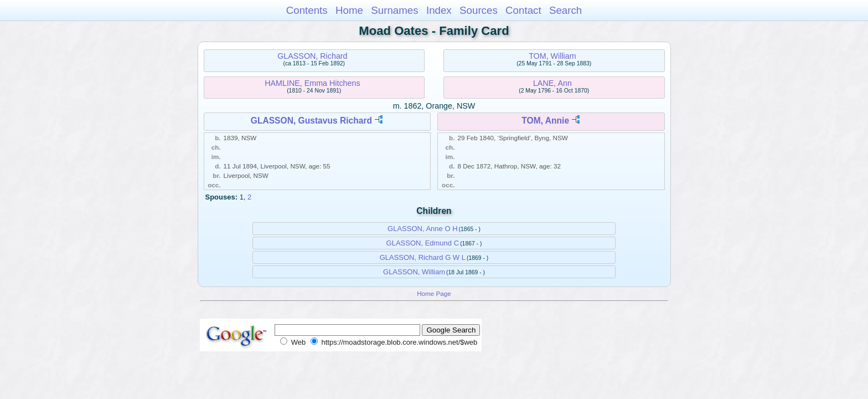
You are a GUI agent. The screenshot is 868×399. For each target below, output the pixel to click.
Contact (523, 10)
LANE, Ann (552, 83)
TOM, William (552, 56)
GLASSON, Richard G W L (423, 257)
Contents (307, 10)
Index (439, 10)
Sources (479, 10)
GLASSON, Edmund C (423, 243)
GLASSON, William (414, 272)
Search (565, 10)
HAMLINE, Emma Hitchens (312, 83)
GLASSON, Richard (312, 56)
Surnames (394, 10)
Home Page (434, 293)
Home (349, 10)
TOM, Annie (545, 121)
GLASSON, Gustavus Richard (311, 121)
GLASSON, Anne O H (422, 229)
